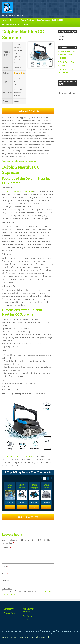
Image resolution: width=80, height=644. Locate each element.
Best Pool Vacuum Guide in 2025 (50, 20)
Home (4, 20)
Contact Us (9, 609)
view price (10, 507)
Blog (11, 20)
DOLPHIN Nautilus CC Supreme (20, 456)
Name (5, 566)
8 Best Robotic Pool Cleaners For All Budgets (67, 55)
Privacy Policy (10, 613)
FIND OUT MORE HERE (28, 517)
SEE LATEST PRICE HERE (28, 111)
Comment (7, 548)
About (26, 24)
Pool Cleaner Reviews (25, 20)
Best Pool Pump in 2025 (11, 24)
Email (5, 574)
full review (10, 503)
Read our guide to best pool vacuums (19, 161)
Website (5, 581)
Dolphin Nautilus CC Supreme (19, 191)
